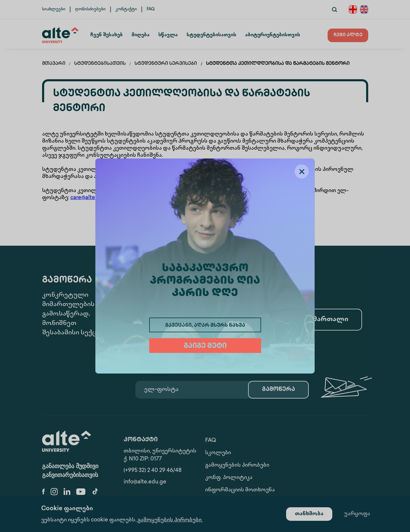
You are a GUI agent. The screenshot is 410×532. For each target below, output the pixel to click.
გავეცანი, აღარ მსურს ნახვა (205, 326)
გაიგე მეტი (205, 346)
